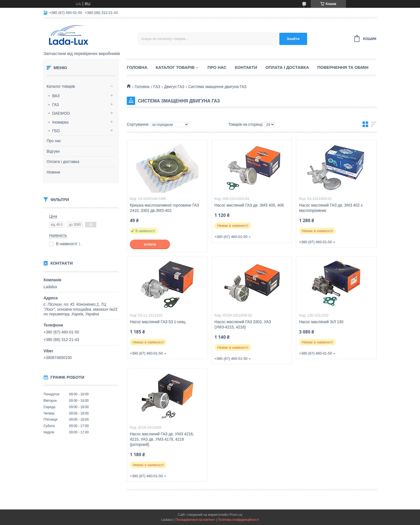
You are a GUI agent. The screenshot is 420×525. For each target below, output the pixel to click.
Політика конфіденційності (238, 520)
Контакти (246, 67)
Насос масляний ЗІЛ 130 (321, 322)
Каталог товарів (61, 86)
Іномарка (60, 122)
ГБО (56, 131)
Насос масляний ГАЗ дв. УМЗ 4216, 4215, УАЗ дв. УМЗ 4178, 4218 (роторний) (162, 439)
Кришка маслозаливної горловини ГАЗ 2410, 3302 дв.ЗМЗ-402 (164, 208)
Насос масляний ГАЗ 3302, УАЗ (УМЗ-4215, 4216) (243, 324)
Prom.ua (236, 515)
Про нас (54, 141)
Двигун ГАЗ (174, 87)
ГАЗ (55, 105)
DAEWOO (61, 113)
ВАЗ (56, 96)
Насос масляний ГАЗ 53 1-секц (158, 322)
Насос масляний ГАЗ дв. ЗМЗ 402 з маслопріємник (331, 208)
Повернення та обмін (343, 67)
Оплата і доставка (63, 162)
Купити (150, 245)
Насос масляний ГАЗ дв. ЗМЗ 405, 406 (249, 205)
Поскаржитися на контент (195, 520)
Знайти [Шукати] (293, 39)
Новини (53, 172)
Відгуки (53, 151)
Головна (137, 67)
